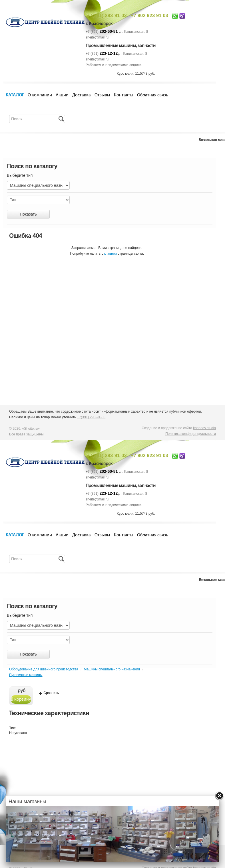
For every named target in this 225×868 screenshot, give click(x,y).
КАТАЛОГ (15, 95)
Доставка (82, 95)
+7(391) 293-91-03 (107, 16)
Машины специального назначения (112, 669)
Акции (62, 95)
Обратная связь (153, 95)
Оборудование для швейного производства (44, 669)
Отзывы (102, 95)
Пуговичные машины (26, 675)
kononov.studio (204, 428)
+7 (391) (102, 32)
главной (111, 253)
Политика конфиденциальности (191, 434)
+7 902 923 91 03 (149, 16)
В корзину (21, 699)
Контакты (124, 95)
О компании (40, 95)
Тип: (13, 728)
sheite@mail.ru (97, 37)
